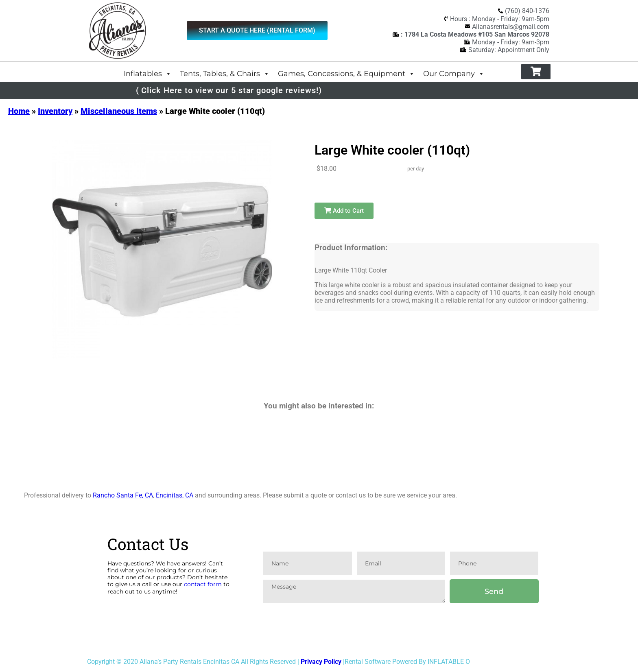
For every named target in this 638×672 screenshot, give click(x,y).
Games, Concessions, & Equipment (346, 73)
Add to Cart (344, 211)
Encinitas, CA (175, 495)
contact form (203, 584)
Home (19, 111)
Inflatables (148, 73)
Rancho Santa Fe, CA (123, 495)
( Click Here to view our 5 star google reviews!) (229, 90)
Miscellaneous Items (119, 111)
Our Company (454, 73)
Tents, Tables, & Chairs (225, 73)
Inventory (55, 111)
